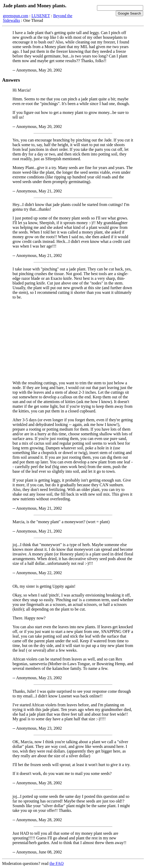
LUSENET (41, 16)
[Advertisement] (73, 340)
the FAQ (57, 863)
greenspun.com (16, 16)
